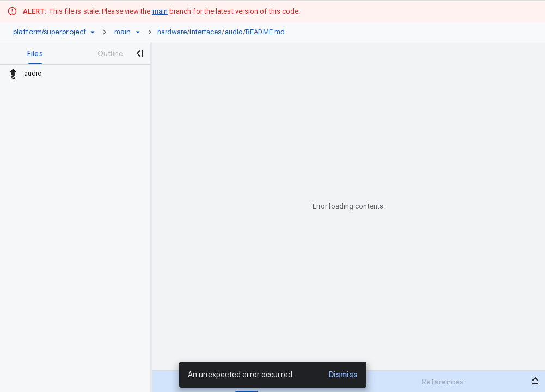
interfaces (206, 32)
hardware (172, 32)
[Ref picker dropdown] (138, 32)
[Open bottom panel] (535, 381)
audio (234, 32)
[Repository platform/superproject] (50, 32)
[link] (224, 32)
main (160, 11)
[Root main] (123, 32)
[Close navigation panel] (139, 53)
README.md (265, 32)
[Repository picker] (93, 32)
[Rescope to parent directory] (13, 73)
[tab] (35, 53)
